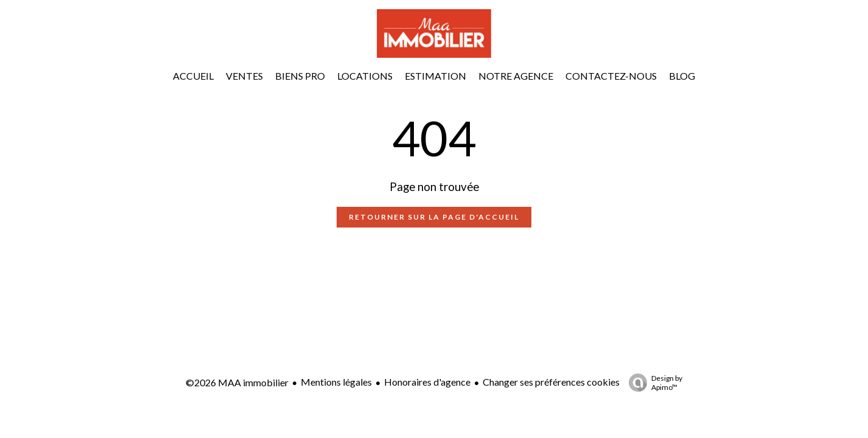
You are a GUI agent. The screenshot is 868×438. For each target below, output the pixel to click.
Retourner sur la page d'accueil (434, 217)
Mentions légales (336, 382)
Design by (653, 383)
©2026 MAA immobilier (237, 382)
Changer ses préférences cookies (551, 382)
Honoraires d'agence (427, 382)
